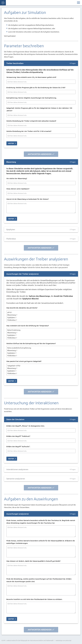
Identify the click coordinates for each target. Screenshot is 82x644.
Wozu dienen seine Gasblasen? (18, 189)
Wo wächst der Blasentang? (17, 179)
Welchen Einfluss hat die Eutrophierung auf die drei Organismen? (31, 344)
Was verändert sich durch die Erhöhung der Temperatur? (28, 326)
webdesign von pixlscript (63, 641)
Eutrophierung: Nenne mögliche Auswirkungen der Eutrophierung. (31, 98)
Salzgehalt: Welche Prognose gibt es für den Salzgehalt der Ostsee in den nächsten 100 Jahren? (39, 109)
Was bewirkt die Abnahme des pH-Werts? (22, 308)
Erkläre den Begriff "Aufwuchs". (18, 447)
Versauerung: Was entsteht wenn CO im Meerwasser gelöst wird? (31, 77)
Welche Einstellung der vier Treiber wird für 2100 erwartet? (29, 131)
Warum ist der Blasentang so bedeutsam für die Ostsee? (28, 199)
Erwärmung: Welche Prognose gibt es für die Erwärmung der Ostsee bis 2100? (36, 87)
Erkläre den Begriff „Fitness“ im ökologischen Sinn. (26, 426)
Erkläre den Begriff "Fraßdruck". (19, 436)
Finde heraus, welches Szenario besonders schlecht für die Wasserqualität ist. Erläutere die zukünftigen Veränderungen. (41, 542)
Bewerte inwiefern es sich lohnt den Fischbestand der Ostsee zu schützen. (34, 599)
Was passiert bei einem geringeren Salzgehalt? (24, 361)
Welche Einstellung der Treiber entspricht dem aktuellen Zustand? (31, 121)
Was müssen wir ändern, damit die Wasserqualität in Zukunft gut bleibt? (33, 561)
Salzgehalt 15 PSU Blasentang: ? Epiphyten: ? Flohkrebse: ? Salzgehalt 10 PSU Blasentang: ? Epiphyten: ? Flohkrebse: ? (41, 370)
